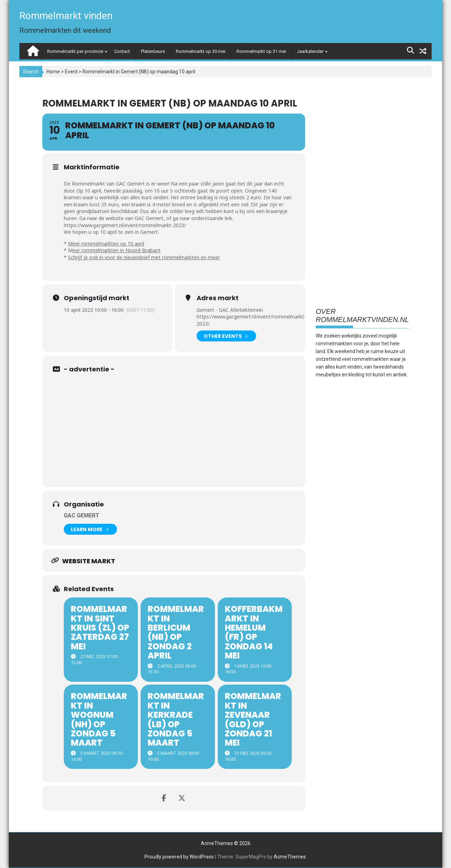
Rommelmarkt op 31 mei (261, 51)
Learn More (89, 529)
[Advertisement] (179, 427)
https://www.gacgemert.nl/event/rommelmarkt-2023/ (125, 225)
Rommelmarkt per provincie (75, 51)
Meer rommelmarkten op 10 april (106, 244)
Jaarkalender (310, 51)
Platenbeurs (153, 51)
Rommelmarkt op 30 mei (201, 51)
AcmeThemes (290, 857)
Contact (122, 51)
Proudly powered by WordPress (179, 857)
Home (53, 72)
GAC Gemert (82, 515)
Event (71, 72)
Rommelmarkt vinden (66, 16)
